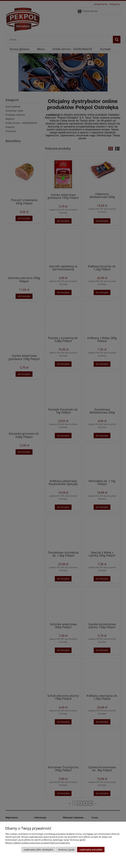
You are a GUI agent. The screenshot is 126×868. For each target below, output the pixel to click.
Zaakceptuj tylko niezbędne (38, 850)
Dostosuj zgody (66, 850)
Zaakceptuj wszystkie (91, 850)
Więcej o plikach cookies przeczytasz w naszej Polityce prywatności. (38, 843)
